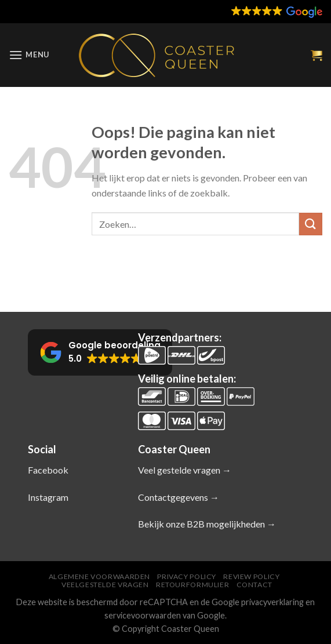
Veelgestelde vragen (105, 585)
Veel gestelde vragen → (185, 470)
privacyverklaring (272, 602)
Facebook (48, 470)
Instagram (48, 497)
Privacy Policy (187, 576)
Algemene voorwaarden (99, 576)
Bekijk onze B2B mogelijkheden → (207, 524)
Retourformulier (192, 585)
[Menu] (29, 55)
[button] (250, 12)
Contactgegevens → (179, 497)
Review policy (251, 576)
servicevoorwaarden (143, 615)
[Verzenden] (311, 224)
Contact (254, 585)
